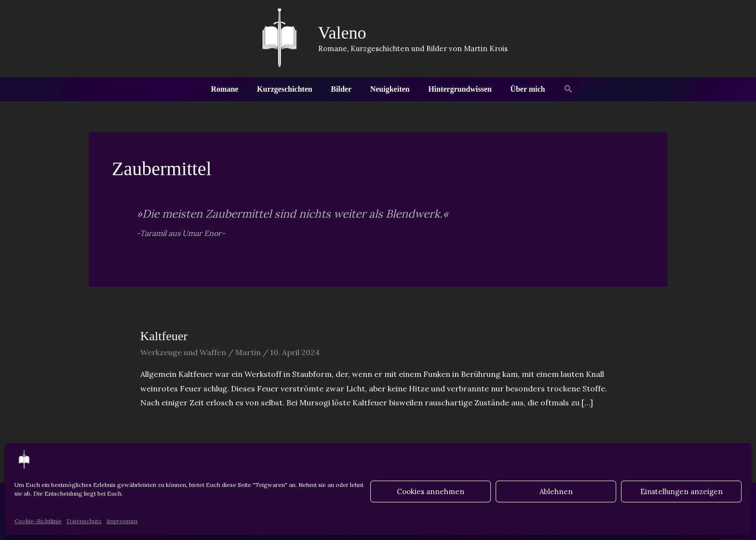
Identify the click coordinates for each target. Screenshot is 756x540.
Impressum (122, 521)
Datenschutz (84, 521)
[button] (559, 89)
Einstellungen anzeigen (682, 492)
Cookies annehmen (431, 492)
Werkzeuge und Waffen (183, 352)
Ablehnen (556, 492)
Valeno (342, 33)
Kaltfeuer (164, 336)
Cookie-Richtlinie (38, 521)
